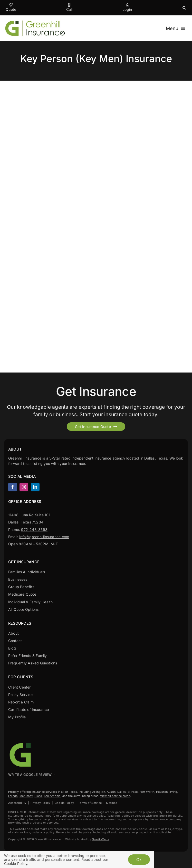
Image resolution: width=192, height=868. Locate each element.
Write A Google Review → (32, 775)
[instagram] (24, 487)
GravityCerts (101, 839)
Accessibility (17, 803)
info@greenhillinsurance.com (44, 537)
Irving (173, 792)
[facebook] (13, 487)
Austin (111, 792)
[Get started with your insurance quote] (96, 427)
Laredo (13, 796)
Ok (139, 860)
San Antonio (52, 796)
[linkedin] (35, 487)
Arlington (99, 792)
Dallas (122, 792)
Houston (162, 792)
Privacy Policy (40, 803)
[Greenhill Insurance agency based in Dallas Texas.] (21, 743)
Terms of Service (90, 803)
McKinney (26, 796)
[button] (184, 8)
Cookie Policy (64, 803)
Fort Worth (147, 792)
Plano (38, 796)
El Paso (133, 792)
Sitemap (112, 803)
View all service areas (115, 796)
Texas (73, 792)
